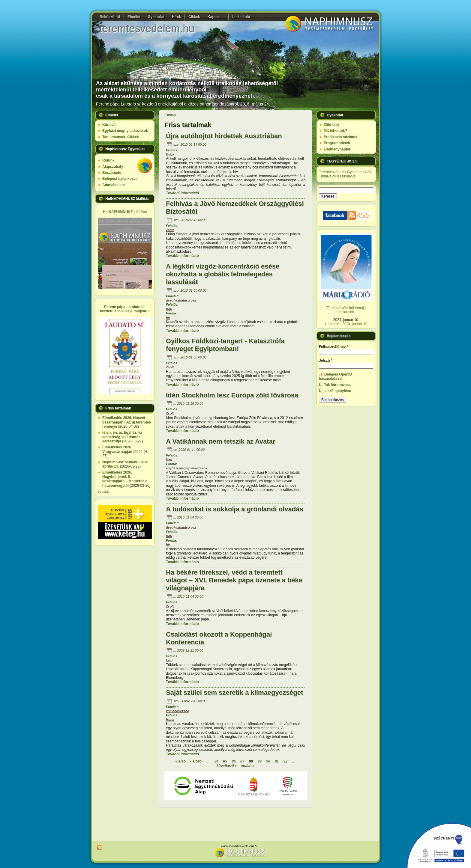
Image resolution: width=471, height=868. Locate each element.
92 (285, 761)
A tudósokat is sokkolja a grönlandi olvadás (235, 509)
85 (225, 761)
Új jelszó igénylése (335, 391)
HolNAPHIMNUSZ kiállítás (125, 212)
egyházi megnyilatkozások (187, 468)
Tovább (103, 492)
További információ (182, 193)
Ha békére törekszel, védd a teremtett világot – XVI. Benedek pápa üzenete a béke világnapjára (234, 580)
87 (242, 761)
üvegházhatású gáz (181, 300)
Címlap (170, 115)
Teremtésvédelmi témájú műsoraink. (346, 310)
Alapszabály (113, 167)
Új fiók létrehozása (335, 385)
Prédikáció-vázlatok (340, 137)
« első (181, 761)
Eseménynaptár (337, 149)
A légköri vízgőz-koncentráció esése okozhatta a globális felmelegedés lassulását (223, 274)
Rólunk (108, 160)
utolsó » (247, 766)
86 (234, 761)
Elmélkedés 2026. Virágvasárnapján (117, 449)
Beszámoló (112, 173)
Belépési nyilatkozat (120, 179)
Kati (169, 309)
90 (268, 761)
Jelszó (326, 361)
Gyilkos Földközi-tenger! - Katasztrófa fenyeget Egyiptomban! (225, 345)
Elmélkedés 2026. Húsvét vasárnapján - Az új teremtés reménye (127, 422)
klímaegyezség (178, 711)
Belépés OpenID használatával (335, 376)
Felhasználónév (333, 347)
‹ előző (196, 761)
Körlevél (109, 125)
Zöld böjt (331, 125)
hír (168, 318)
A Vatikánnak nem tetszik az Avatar (220, 441)
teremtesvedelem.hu (147, 28)
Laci (169, 660)
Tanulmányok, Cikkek (121, 137)
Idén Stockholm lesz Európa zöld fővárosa (232, 395)
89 (259, 761)
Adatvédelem (114, 185)
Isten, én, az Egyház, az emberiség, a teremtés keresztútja (122, 437)
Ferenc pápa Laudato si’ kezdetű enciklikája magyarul (125, 309)
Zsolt (170, 230)
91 (277, 761)
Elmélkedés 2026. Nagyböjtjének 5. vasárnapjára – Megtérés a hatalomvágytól (125, 479)
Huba (170, 154)
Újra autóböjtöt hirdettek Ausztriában (224, 136)
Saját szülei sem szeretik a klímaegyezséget (234, 693)
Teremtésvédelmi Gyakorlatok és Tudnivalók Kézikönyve (345, 174)
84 (216, 761)
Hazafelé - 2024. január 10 (346, 324)
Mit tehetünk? (335, 131)
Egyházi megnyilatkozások (125, 131)
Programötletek (337, 143)
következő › (226, 766)
